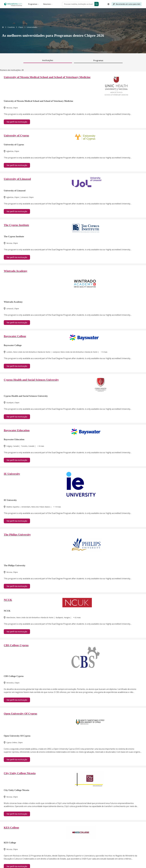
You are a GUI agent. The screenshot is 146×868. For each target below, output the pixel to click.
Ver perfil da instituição (17, 122)
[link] (32, 27)
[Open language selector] (108, 4)
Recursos (48, 4)
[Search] (97, 4)
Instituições (48, 60)
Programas (34, 4)
